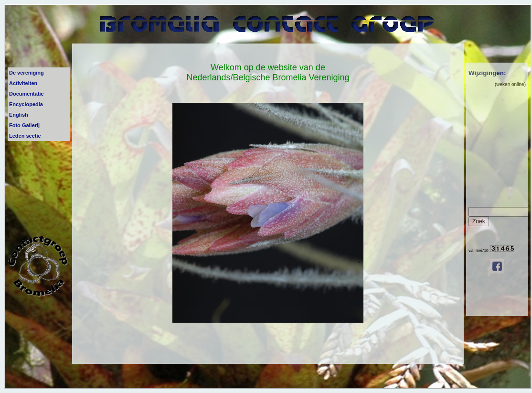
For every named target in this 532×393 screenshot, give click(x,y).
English (19, 115)
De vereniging (27, 73)
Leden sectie (25, 136)
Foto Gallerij (24, 125)
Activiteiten (23, 83)
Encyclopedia (26, 104)
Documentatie (27, 94)
